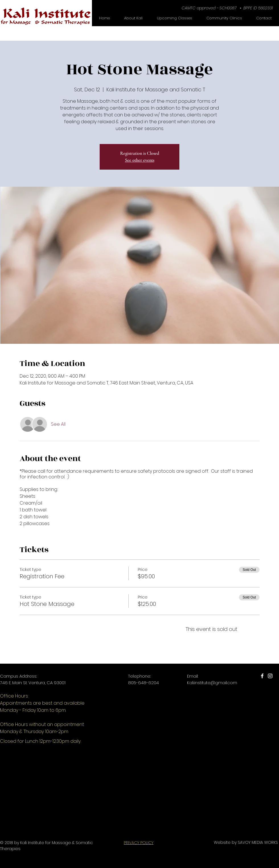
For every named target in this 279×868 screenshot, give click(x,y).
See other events (140, 160)
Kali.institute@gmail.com (212, 683)
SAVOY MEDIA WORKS (258, 842)
